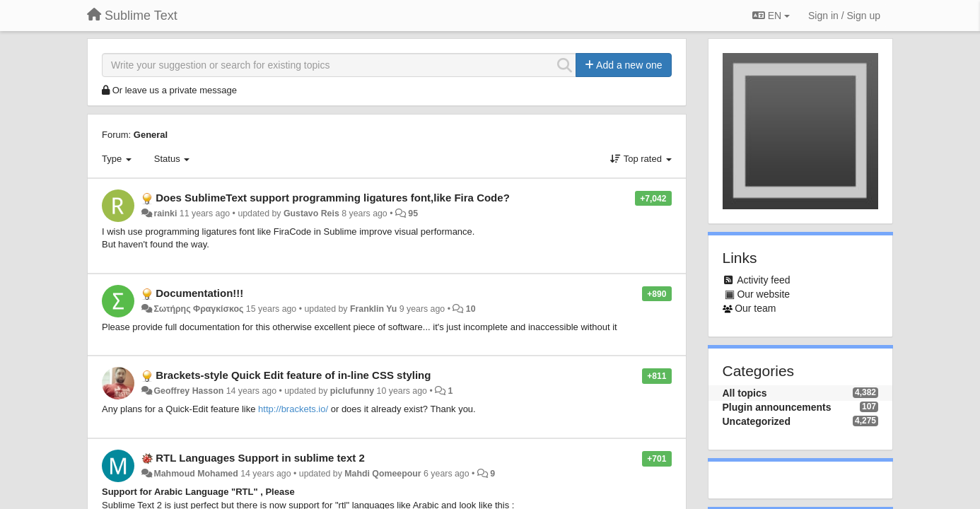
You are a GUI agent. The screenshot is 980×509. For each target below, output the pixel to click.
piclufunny (352, 391)
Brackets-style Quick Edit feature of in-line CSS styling (293, 375)
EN (771, 16)
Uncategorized (757, 421)
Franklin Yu (373, 309)
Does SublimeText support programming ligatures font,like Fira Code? (333, 198)
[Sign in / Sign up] (844, 16)
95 (413, 213)
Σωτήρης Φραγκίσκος (198, 309)
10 (471, 309)
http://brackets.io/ (293, 409)
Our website (763, 294)
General (151, 135)
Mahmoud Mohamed (196, 474)
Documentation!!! (199, 293)
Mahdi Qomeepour (383, 474)
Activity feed (763, 280)
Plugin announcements (777, 407)
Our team (755, 308)
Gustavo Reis (311, 213)
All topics (745, 393)
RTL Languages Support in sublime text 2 (260, 458)
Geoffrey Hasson (188, 391)
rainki (165, 213)
